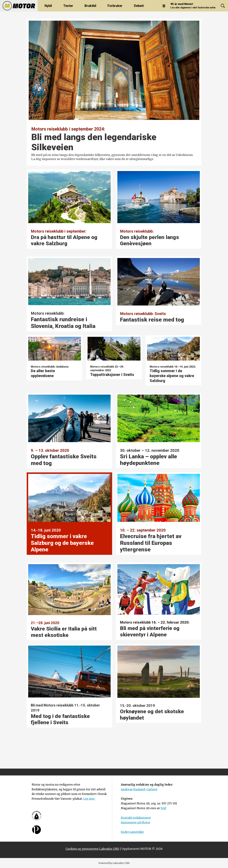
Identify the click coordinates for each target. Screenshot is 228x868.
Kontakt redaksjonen (136, 818)
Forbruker (115, 6)
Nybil (48, 6)
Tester (68, 6)
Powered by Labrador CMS (114, 863)
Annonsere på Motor (136, 822)
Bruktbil (90, 6)
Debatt (139, 6)
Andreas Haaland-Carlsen (139, 789)
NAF (164, 808)
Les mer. (89, 799)
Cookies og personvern (82, 849)
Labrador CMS (109, 849)
